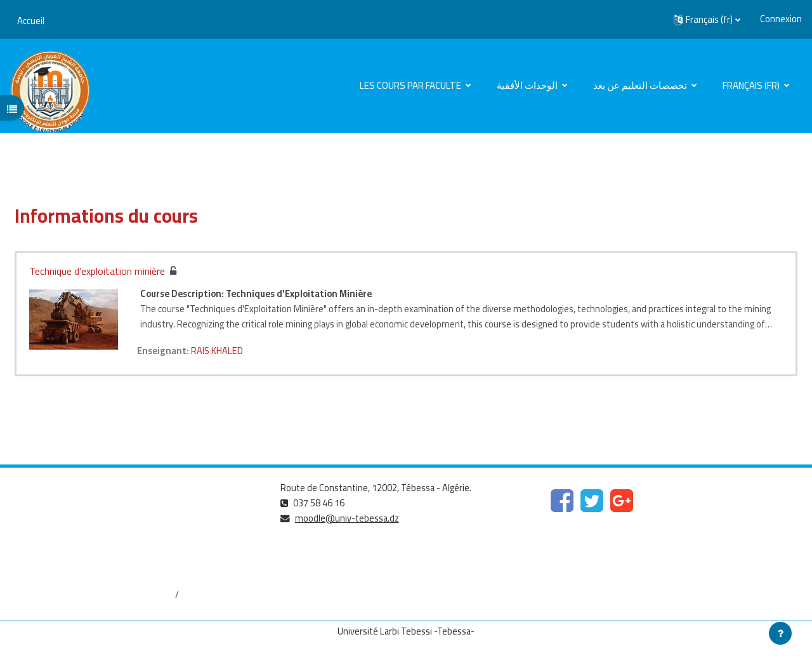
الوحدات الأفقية (528, 85)
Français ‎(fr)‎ (752, 85)
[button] (707, 20)
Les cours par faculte (411, 85)
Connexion (781, 19)
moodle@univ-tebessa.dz (348, 519)
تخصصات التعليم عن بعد (641, 85)
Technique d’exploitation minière (97, 271)
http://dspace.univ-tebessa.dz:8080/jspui (95, 595)
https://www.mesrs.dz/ (58, 510)
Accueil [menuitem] (31, 21)
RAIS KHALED (219, 351)
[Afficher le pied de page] (780, 633)
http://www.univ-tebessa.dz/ (70, 552)
